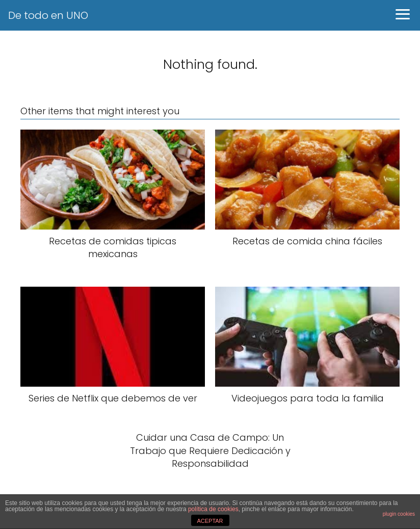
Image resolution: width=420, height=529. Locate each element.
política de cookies (213, 509)
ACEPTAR (210, 521)
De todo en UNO (48, 15)
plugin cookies (399, 514)
